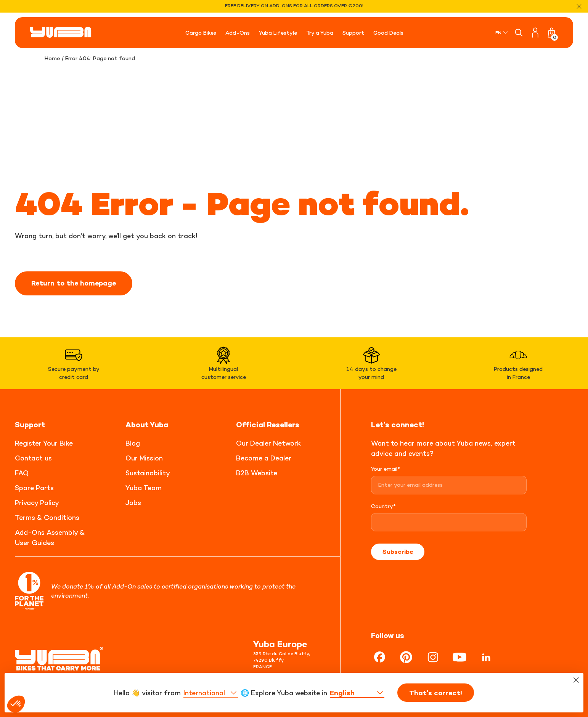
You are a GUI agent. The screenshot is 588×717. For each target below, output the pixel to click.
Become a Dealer (264, 458)
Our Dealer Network (268, 443)
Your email (386, 469)
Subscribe (398, 552)
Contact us (33, 458)
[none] (502, 33)
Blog (133, 443)
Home (52, 58)
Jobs (133, 503)
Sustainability (148, 473)
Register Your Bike (44, 443)
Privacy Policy (37, 503)
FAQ (22, 473)
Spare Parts (34, 488)
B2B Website (257, 473)
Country (383, 506)
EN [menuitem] (498, 33)
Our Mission (144, 458)
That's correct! (436, 695)
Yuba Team (144, 488)
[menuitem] (502, 33)
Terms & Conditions (47, 517)
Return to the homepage (74, 283)
